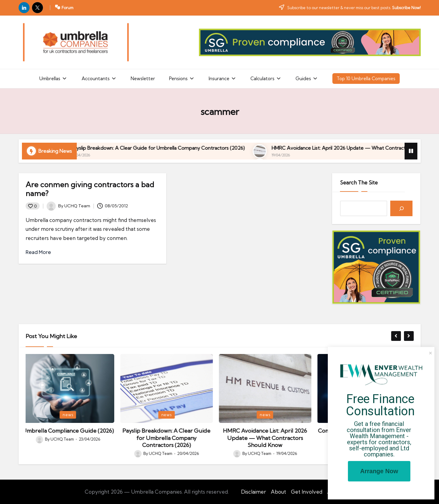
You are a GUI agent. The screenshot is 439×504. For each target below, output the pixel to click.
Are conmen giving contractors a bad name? (90, 189)
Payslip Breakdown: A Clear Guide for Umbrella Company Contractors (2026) (244, 148)
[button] (396, 336)
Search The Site (359, 182)
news (72, 415)
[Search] (401, 208)
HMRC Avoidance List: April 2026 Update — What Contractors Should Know (269, 438)
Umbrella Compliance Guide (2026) (90, 148)
